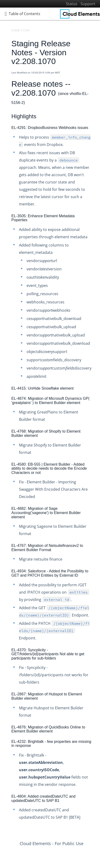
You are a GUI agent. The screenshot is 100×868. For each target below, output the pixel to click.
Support (88, 4)
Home (16, 30)
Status (72, 4)
